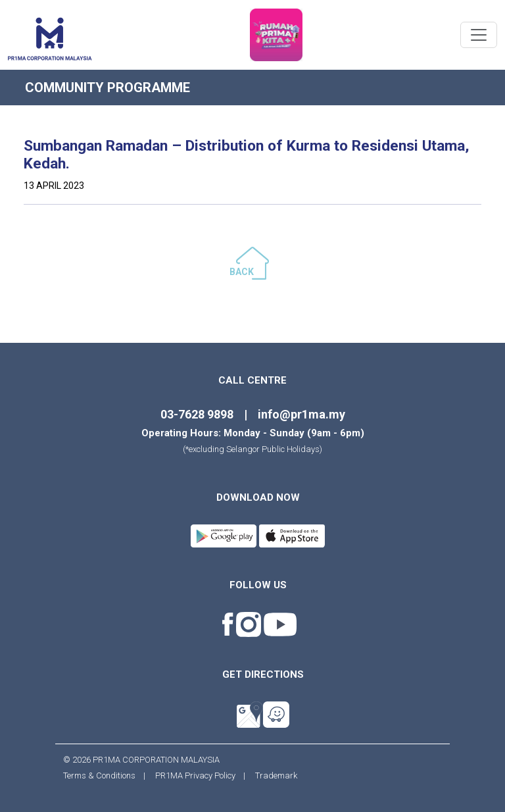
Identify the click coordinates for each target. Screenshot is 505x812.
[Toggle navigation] (479, 35)
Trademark (272, 775)
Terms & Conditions (103, 775)
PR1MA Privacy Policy (195, 775)
